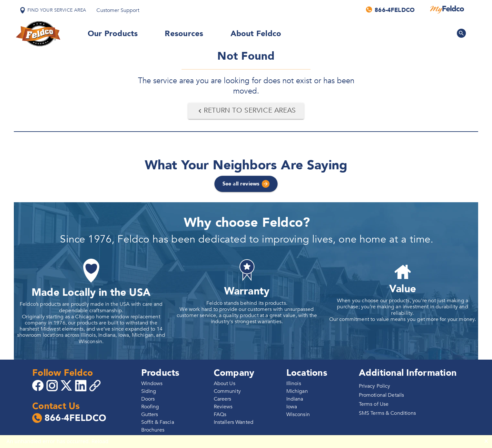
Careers (223, 399)
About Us (225, 383)
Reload (100, 441)
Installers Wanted (234, 422)
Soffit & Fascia (158, 422)
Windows (152, 383)
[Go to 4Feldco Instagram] (53, 385)
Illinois (294, 383)
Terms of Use (374, 404)
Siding (149, 391)
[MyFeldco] (447, 10)
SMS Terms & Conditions (387, 413)
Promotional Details (382, 395)
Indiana (295, 399)
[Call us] (391, 10)
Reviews (223, 407)
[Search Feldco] (461, 33)
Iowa (292, 407)
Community (227, 391)
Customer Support (118, 10)
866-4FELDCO (69, 418)
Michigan (297, 391)
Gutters (150, 414)
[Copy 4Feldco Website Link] (96, 386)
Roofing (150, 407)
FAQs (220, 414)
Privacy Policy (375, 386)
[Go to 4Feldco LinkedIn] (82, 385)
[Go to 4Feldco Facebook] (39, 385)
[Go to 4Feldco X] (67, 385)
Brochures (153, 430)
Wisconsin (298, 414)
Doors (148, 399)
